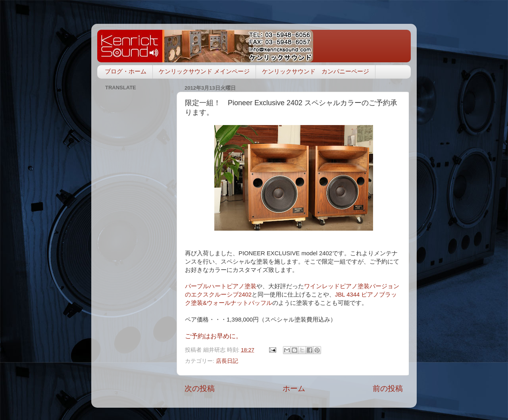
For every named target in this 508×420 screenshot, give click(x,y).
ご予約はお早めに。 (214, 336)
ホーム (294, 388)
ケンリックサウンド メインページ (204, 71)
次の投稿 (200, 388)
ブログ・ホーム (126, 71)
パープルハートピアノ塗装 (221, 286)
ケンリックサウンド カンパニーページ (316, 71)
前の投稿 (388, 388)
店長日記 (227, 361)
